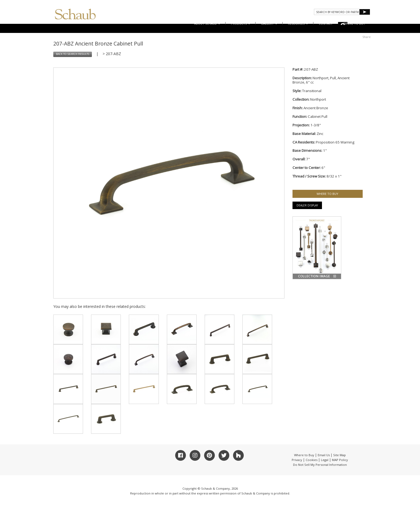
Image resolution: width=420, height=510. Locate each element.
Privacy (297, 460)
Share (367, 37)
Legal (325, 460)
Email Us (324, 455)
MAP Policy (340, 460)
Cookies (312, 460)
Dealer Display (307, 205)
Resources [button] (298, 23)
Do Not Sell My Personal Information (320, 465)
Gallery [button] (269, 23)
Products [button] (241, 23)
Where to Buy (304, 455)
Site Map (340, 455)
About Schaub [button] (207, 23)
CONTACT (326, 23)
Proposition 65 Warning (335, 142)
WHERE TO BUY (354, 23)
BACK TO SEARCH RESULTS (73, 54)
